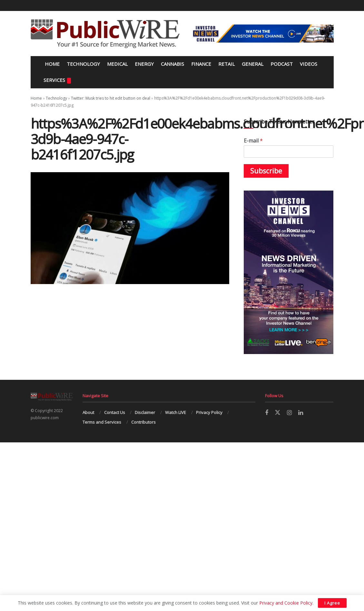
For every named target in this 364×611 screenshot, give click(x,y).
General (253, 64)
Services (57, 80)
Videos (309, 64)
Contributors (143, 422)
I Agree (332, 603)
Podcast (282, 64)
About (88, 412)
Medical (117, 64)
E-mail (253, 141)
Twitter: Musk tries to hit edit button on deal (111, 98)
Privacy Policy (209, 412)
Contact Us (115, 412)
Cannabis (172, 64)
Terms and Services (102, 422)
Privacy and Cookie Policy (286, 603)
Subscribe (266, 171)
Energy (144, 64)
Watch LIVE (176, 412)
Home (52, 64)
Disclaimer (145, 412)
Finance (201, 64)
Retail (226, 64)
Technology (83, 64)
